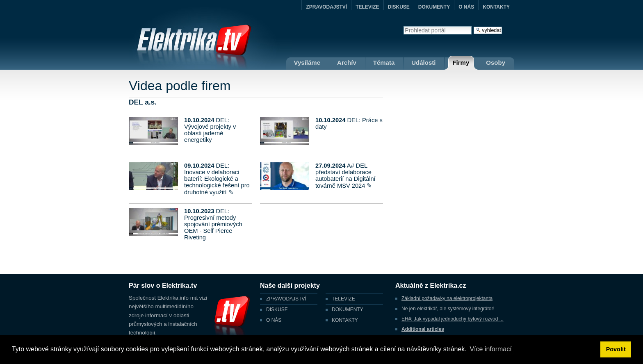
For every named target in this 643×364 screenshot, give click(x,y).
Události (423, 63)
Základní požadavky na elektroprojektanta (447, 298)
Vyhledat (403, 26)
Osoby (496, 63)
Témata (384, 63)
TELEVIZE (367, 7)
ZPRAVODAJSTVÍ (326, 7)
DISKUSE (399, 7)
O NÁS (466, 7)
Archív (347, 63)
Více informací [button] (490, 349)
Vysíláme (307, 63)
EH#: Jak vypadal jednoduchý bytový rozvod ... (453, 319)
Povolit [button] (616, 349)
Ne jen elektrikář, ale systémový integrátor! (448, 309)
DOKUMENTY (434, 7)
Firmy (461, 63)
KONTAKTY (496, 7)
